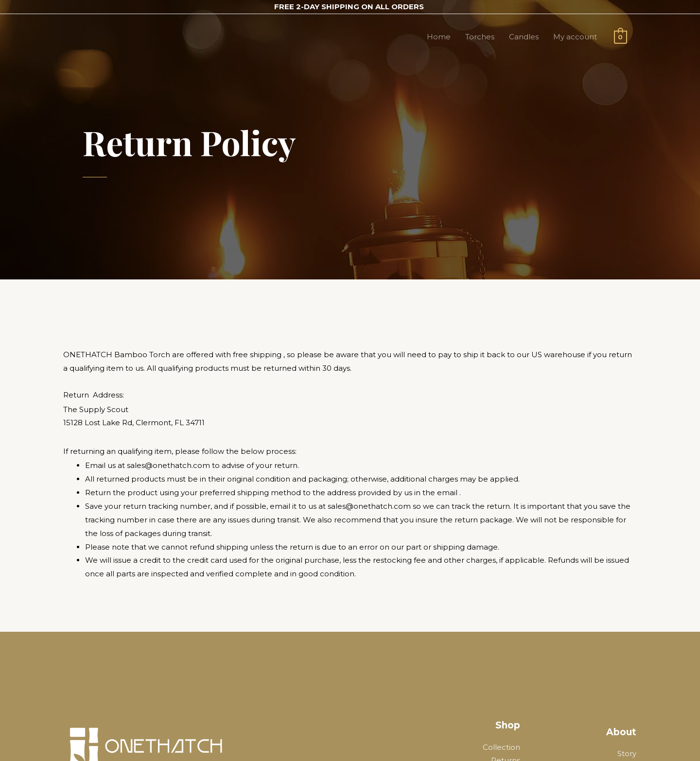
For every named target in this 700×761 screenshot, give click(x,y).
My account (575, 37)
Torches (480, 37)
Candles (524, 37)
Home (439, 37)
